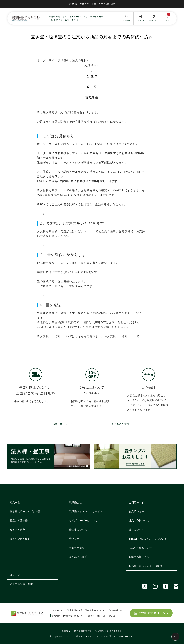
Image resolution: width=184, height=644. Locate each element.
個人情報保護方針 (83, 631)
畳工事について (78, 530)
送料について (136, 530)
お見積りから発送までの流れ (145, 566)
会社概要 (66, 631)
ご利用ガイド (56, 20)
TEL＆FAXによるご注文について (148, 539)
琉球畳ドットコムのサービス (86, 512)
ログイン (15, 575)
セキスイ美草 (18, 530)
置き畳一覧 (54, 17)
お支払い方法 (136, 512)
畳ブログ (74, 539)
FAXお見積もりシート (142, 548)
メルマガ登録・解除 (21, 584)
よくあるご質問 (120, 424)
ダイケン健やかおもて (23, 539)
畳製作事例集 (77, 548)
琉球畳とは (76, 503)
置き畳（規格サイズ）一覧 (25, 512)
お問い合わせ (72, 20)
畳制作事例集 (96, 17)
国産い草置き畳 (19, 521)
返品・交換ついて (139, 521)
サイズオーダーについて (75, 17)
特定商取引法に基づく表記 (109, 631)
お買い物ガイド (62, 424)
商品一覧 (15, 503)
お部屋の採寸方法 (139, 557)
